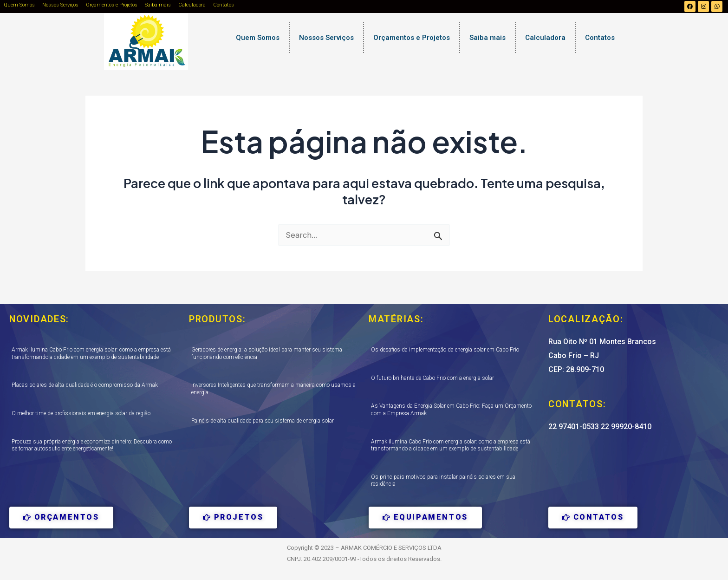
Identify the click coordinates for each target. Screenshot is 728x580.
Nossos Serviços (60, 5)
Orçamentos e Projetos (112, 5)
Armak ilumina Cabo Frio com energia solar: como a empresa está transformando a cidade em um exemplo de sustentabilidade (91, 354)
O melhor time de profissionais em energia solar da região (81, 413)
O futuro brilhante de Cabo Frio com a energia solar (432, 378)
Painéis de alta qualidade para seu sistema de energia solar (263, 421)
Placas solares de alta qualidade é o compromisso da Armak (85, 385)
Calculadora (192, 5)
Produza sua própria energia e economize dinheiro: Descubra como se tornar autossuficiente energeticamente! (92, 445)
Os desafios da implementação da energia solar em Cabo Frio (445, 350)
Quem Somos (19, 5)
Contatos (224, 5)
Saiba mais (158, 5)
